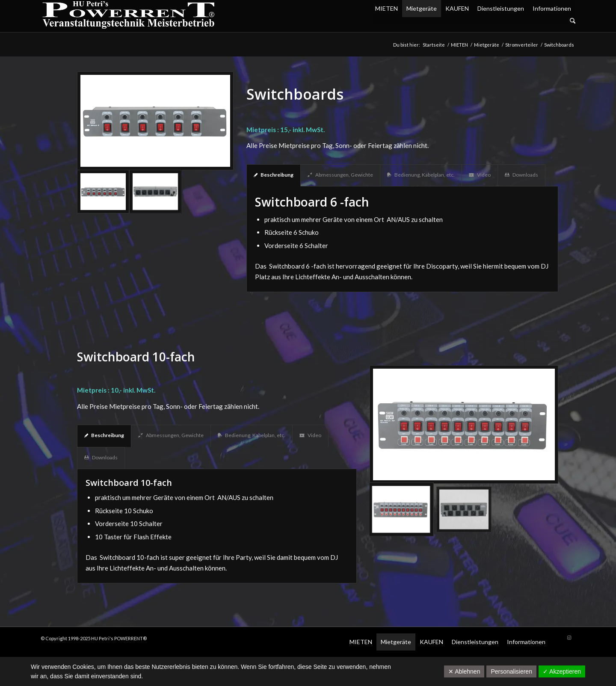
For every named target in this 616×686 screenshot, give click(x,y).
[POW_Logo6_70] (129, 16)
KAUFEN (457, 8)
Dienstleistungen (501, 8)
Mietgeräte (422, 8)
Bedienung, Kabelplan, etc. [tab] (421, 175)
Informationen (552, 8)
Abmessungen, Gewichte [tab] (340, 175)
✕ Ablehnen (464, 671)
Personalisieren (511, 671)
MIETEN (386, 8)
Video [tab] (480, 175)
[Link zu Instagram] (569, 638)
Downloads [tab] (521, 175)
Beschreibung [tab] (274, 175)
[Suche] (573, 21)
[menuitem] (473, 21)
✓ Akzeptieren (562, 671)
